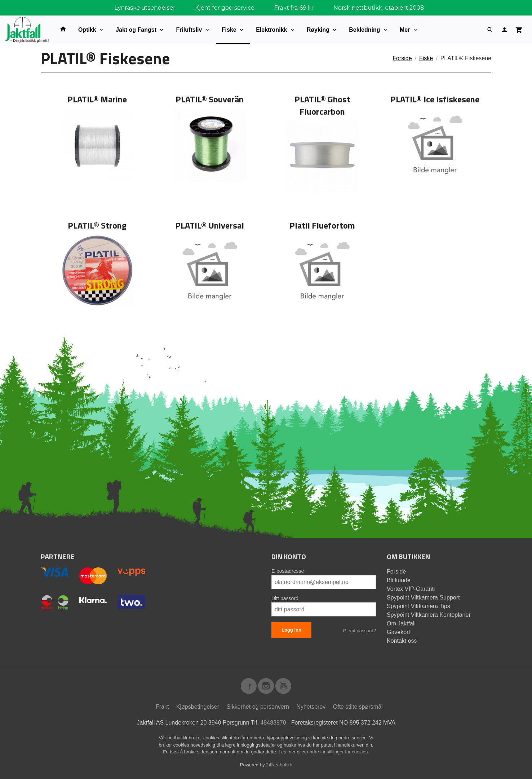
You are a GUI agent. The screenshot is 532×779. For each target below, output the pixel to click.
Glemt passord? (359, 631)
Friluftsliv (189, 30)
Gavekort (398, 632)
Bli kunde (399, 580)
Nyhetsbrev (311, 707)
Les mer (288, 752)
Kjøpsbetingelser (198, 707)
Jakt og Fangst (136, 30)
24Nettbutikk (279, 765)
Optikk (87, 30)
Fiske (229, 30)
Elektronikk (271, 30)
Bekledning (364, 30)
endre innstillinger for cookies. (338, 752)
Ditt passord (285, 598)
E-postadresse (288, 571)
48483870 (273, 723)
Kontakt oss (402, 641)
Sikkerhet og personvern (258, 707)
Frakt (162, 707)
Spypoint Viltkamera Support (423, 597)
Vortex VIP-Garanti (411, 589)
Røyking (318, 30)
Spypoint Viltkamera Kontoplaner (429, 615)
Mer (405, 30)
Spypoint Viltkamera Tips (418, 606)
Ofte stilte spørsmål (358, 707)
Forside (402, 58)
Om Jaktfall (401, 623)
